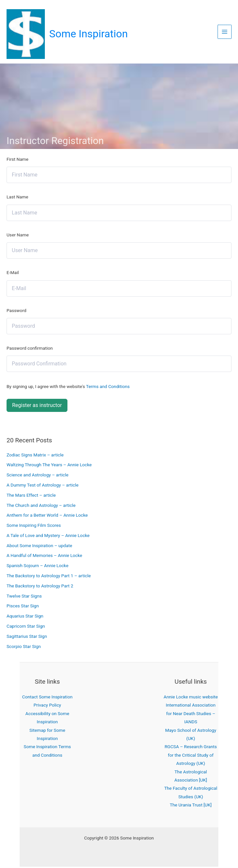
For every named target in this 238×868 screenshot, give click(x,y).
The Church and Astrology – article (41, 507)
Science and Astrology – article (37, 476)
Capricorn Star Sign (26, 627)
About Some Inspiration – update (39, 547)
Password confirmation (30, 349)
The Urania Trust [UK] (191, 806)
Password (16, 312)
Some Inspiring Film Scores (34, 527)
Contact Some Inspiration (47, 698)
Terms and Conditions (108, 388)
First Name (18, 160)
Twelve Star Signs (24, 597)
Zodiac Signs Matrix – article (35, 456)
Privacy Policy (47, 707)
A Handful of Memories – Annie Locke (44, 557)
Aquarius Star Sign (25, 618)
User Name (18, 236)
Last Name (17, 198)
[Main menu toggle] (225, 33)
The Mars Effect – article (31, 496)
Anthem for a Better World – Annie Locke (47, 517)
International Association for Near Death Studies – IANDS (191, 715)
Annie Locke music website (191, 698)
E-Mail (13, 274)
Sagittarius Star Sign (27, 637)
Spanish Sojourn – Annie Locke (37, 567)
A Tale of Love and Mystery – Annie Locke (48, 537)
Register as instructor (37, 406)
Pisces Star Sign (23, 607)
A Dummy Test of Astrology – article (43, 486)
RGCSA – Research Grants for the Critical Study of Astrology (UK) (191, 757)
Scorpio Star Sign (24, 648)
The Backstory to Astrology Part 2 (40, 587)
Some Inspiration (90, 35)
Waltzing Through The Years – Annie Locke (49, 466)
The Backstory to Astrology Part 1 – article (49, 577)
